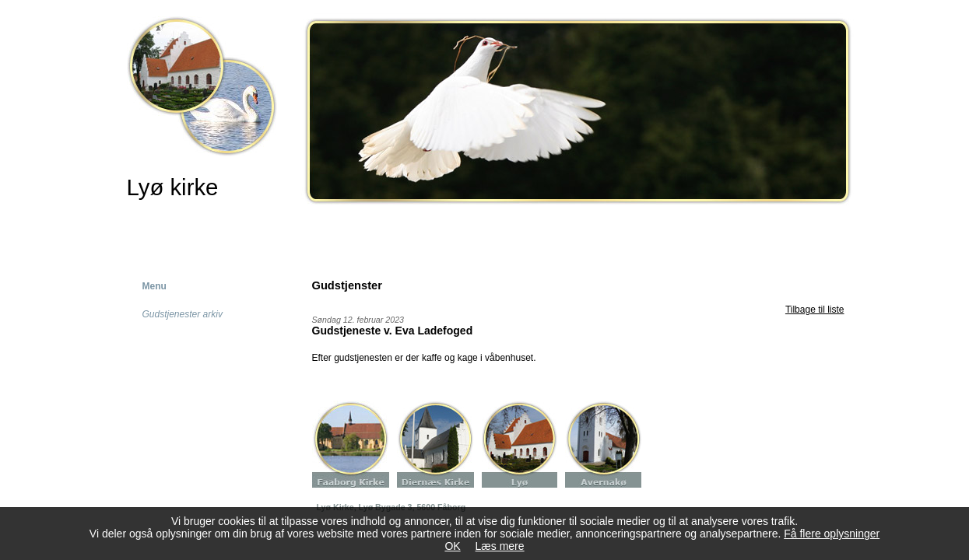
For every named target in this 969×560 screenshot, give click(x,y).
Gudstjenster (478, 233)
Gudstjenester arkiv (183, 314)
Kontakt (577, 233)
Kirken (239, 233)
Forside (154, 233)
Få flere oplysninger (832, 534)
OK (452, 546)
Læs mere (500, 546)
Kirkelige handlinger (351, 233)
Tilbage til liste (815, 310)
